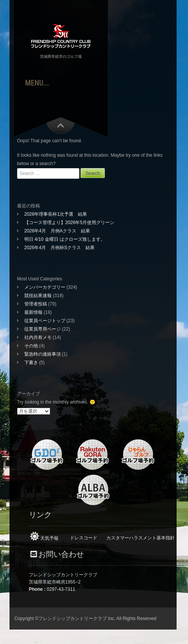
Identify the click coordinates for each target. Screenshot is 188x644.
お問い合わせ (61, 554)
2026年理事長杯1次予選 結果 (58, 214)
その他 (31, 346)
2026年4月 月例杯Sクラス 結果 (59, 248)
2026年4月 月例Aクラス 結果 (57, 231)
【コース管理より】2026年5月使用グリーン (69, 223)
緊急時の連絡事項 (43, 354)
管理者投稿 (36, 304)
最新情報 (33, 312)
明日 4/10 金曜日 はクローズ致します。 (65, 239)
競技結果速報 (38, 296)
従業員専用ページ (43, 329)
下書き (31, 363)
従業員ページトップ (45, 321)
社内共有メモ (38, 337)
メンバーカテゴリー (45, 287)
